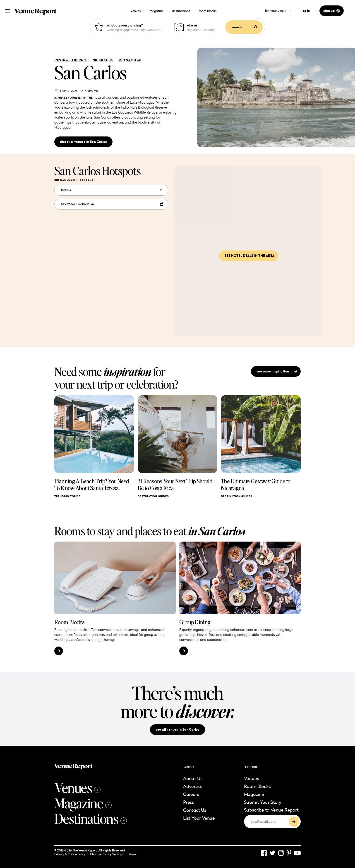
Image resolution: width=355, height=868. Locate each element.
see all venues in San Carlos (177, 729)
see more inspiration (277, 371)
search (244, 27)
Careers (191, 794)
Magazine (83, 803)
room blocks (208, 11)
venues (136, 11)
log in (306, 11)
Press (188, 802)
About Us (193, 778)
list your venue (278, 11)
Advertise (193, 786)
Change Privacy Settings (108, 854)
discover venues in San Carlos (83, 142)
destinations (181, 11)
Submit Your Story (263, 802)
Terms (132, 854)
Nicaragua (103, 60)
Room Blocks (69, 622)
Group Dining (195, 622)
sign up (332, 11)
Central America (71, 60)
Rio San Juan (130, 60)
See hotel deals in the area (249, 256)
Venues (77, 788)
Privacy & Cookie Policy (71, 854)
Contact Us (195, 810)
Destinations (91, 818)
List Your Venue (199, 818)
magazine (156, 11)
